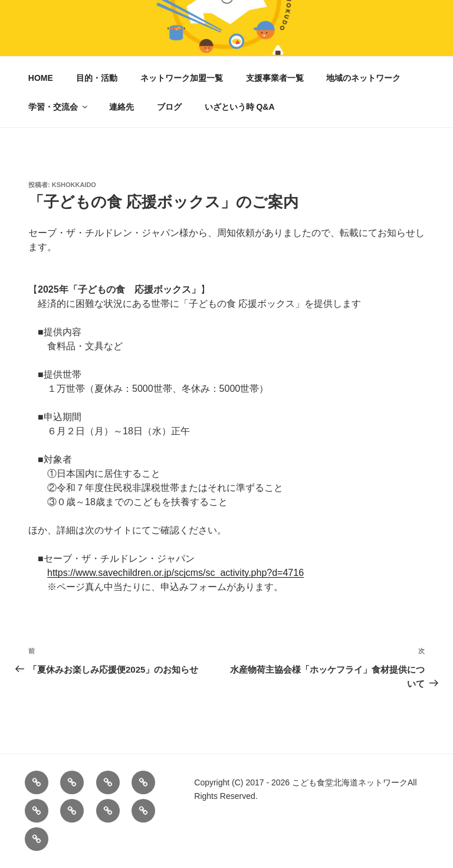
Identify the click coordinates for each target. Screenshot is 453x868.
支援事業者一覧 (275, 78)
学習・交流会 (59, 107)
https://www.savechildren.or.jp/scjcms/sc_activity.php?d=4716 (175, 573)
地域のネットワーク (363, 78)
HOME (41, 78)
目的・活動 (97, 78)
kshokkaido (74, 185)
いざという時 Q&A (240, 107)
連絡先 (122, 107)
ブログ (169, 107)
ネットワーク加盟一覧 (182, 78)
